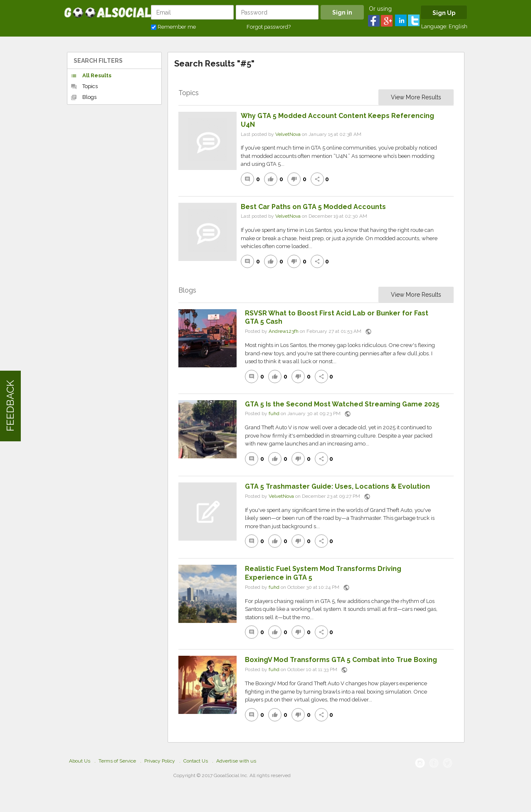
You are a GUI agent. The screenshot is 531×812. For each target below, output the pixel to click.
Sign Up (444, 13)
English (458, 26)
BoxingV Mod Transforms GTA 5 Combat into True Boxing (341, 660)
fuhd (274, 414)
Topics (84, 86)
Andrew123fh (284, 331)
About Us (80, 761)
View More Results (416, 97)
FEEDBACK (10, 406)
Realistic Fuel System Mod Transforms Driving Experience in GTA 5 (323, 573)
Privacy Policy (160, 761)
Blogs (84, 97)
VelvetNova (288, 134)
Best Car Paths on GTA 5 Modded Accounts (313, 207)
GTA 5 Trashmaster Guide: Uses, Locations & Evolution (337, 486)
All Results (91, 76)
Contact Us (196, 761)
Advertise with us (236, 761)
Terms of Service (117, 761)
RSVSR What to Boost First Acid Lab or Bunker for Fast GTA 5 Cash (337, 317)
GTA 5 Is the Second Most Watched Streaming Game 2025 (342, 404)
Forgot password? (269, 27)
